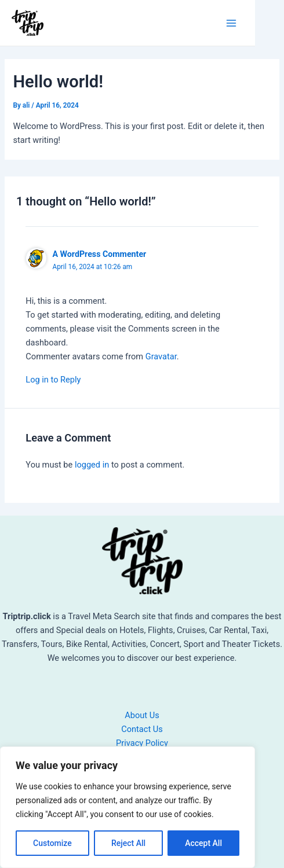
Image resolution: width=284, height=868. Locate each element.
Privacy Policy (142, 743)
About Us (142, 715)
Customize (52, 843)
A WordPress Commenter (99, 254)
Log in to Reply (53, 380)
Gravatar (161, 356)
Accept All (203, 843)
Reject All (128, 843)
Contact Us (142, 729)
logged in (92, 465)
